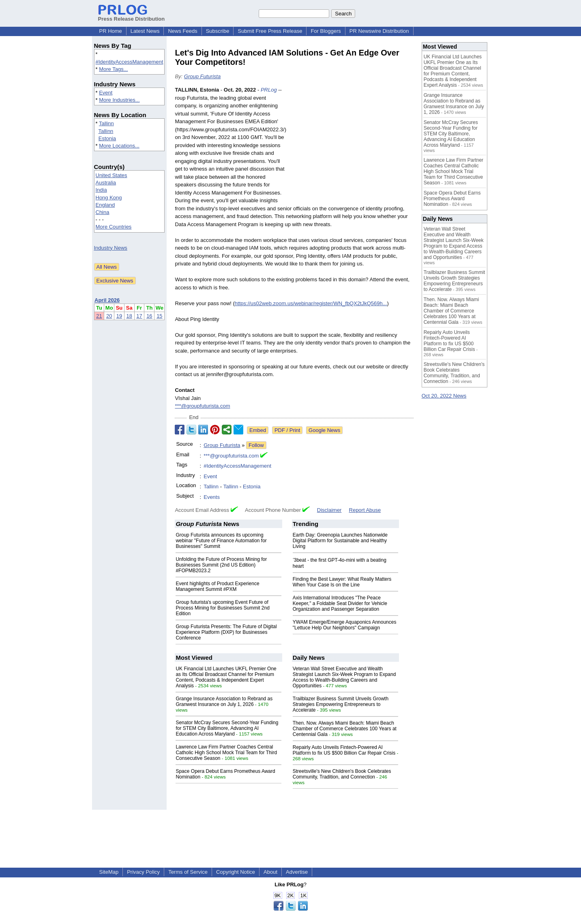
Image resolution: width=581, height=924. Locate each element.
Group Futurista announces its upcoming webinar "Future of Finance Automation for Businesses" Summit (221, 541)
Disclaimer (329, 510)
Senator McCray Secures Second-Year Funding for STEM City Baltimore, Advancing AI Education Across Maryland (227, 728)
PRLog (269, 90)
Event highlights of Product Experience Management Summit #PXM (217, 586)
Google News (324, 430)
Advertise (297, 872)
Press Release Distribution (132, 16)
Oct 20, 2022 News (444, 396)
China (103, 212)
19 (119, 316)
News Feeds (182, 31)
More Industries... (119, 100)
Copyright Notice (236, 872)
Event (106, 93)
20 (109, 316)
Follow (256, 445)
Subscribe (218, 31)
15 (159, 316)
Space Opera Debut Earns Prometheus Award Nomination (452, 199)
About (270, 872)
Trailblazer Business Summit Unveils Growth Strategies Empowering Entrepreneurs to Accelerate (341, 704)
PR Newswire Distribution (379, 31)
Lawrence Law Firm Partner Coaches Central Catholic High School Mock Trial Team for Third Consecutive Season (226, 753)
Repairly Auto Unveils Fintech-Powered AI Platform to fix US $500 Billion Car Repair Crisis (344, 750)
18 (129, 316)
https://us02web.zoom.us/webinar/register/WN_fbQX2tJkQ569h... (311, 303)
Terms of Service (188, 872)
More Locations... (119, 146)
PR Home (111, 31)
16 (149, 316)
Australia (106, 183)
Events (212, 497)
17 (139, 316)
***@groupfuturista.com (202, 406)
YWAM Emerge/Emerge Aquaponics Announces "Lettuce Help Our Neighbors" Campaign (345, 625)
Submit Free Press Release (270, 31)
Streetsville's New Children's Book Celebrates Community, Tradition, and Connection (342, 774)
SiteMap (109, 872)
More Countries (114, 227)
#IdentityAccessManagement (130, 62)
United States (111, 175)
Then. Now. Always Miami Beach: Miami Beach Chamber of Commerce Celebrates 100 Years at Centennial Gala (345, 729)
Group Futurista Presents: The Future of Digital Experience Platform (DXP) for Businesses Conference (226, 632)
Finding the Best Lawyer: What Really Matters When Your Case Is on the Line (342, 582)
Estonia (107, 138)
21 (99, 316)
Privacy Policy (143, 872)
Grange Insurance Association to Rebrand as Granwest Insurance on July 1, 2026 (224, 702)
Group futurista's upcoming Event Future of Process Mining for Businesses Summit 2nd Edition (222, 608)
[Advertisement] (353, 145)
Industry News (111, 248)
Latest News (145, 31)
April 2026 (107, 300)
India (101, 190)
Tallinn (106, 123)
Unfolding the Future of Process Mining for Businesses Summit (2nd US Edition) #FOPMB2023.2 (221, 565)
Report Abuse (365, 510)
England (105, 205)
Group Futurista (202, 76)
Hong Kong (109, 198)
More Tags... (113, 69)
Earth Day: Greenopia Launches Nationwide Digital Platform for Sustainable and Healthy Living (340, 541)
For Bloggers (326, 31)
